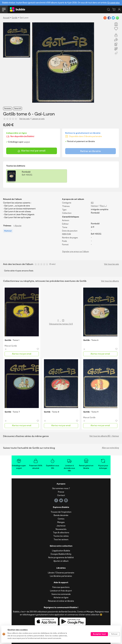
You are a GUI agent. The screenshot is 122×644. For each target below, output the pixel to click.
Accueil (6, 18)
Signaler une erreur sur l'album (76, 251)
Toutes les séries (61, 536)
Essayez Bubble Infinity (61, 554)
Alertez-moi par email (31, 151)
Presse (61, 492)
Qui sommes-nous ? (61, 488)
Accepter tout (99, 634)
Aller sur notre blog (110, 448)
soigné (27, 142)
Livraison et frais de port (61, 591)
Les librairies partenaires (61, 576)
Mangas (61, 522)
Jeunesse (61, 526)
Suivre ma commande (61, 594)
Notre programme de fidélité (61, 557)
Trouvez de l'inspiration (61, 512)
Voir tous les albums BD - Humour (104, 436)
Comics (61, 519)
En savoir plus (114, 3)
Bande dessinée (61, 515)
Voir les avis (24, 119)
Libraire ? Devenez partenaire (61, 573)
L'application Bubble (61, 551)
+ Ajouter (17, 226)
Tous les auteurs (61, 539)
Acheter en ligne (61, 597)
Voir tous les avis (112, 264)
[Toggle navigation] (4, 9)
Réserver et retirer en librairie (61, 601)
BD (92, 203)
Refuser (114, 634)
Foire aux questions (61, 587)
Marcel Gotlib (11, 346)
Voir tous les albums (110, 281)
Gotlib (15, 18)
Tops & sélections (61, 533)
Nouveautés (61, 529)
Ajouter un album (61, 561)
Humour (94, 206)
